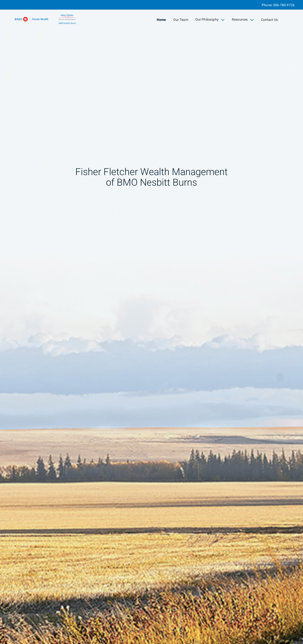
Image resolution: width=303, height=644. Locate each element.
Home (161, 20)
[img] (151, 322)
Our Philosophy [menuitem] (210, 20)
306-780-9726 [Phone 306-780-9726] (284, 5)
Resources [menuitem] (243, 20)
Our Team (181, 20)
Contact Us (270, 20)
